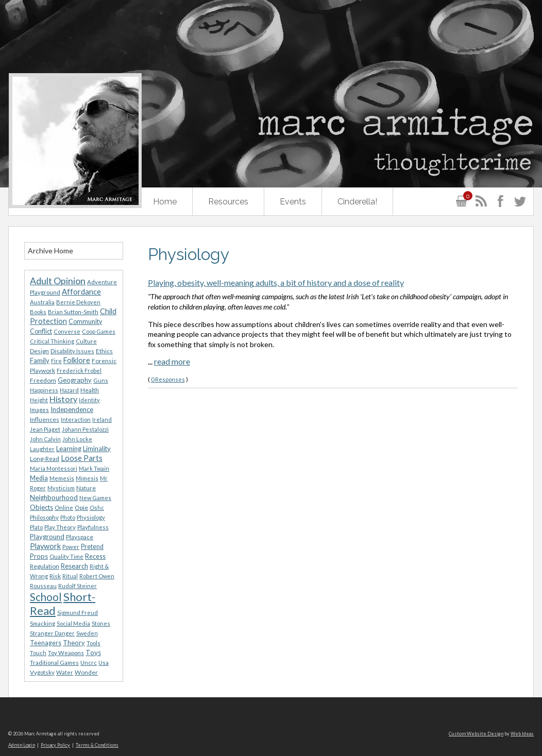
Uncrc (89, 663)
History (63, 399)
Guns (101, 380)
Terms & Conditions (97, 745)
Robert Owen (97, 576)
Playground (47, 537)
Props (39, 556)
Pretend (92, 547)
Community (85, 322)
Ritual (70, 576)
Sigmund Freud (78, 613)
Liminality (97, 449)
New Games (95, 498)
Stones (101, 623)
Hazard (69, 390)
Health (90, 390)
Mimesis (87, 478)
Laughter (42, 449)
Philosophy (44, 517)
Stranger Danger (52, 633)
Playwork (45, 546)
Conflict (41, 331)
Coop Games (99, 331)
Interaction (76, 419)
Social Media (73, 623)
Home (165, 202)
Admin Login (22, 745)
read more (172, 361)
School (46, 597)
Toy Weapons (66, 653)
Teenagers (46, 643)
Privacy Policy (55, 745)
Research (74, 566)
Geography (75, 380)
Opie (81, 508)
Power (71, 547)
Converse (67, 331)
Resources (228, 202)
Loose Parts (82, 458)
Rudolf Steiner (78, 586)
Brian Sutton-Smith (73, 312)
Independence (72, 409)
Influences (45, 419)
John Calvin (45, 439)
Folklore (77, 360)
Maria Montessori (54, 468)
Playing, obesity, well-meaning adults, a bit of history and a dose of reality (276, 282)
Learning (69, 449)
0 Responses (168, 379)
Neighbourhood (54, 497)
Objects (41, 507)
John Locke (77, 439)
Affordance (81, 291)
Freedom (43, 380)
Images (39, 410)
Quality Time (66, 556)
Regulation (45, 566)
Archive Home (50, 251)
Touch (38, 653)
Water (65, 672)
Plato (36, 527)
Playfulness (93, 527)
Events (293, 202)
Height (39, 400)
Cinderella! (357, 202)
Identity (89, 400)
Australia (42, 302)
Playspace (80, 537)
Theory (74, 643)
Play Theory (60, 527)
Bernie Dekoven (78, 302)
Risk (55, 576)
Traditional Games (54, 663)
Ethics (104, 351)
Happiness (44, 390)
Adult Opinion (58, 281)
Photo (68, 517)
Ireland (102, 419)
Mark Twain (94, 468)
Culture (86, 341)
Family (40, 360)
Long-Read (45, 459)
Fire (56, 361)
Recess (95, 556)
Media (39, 478)
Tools (94, 643)
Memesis (62, 478)
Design (39, 351)
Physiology (91, 517)
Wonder (86, 672)
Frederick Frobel (79, 371)
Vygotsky (42, 672)
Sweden (87, 633)
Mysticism (61, 488)
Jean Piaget (45, 429)
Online (64, 508)
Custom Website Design (476, 734)
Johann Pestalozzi (85, 429)
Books (38, 312)
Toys (93, 652)
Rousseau (43, 586)
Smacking (43, 623)
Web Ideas (522, 734)
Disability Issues (72, 351)
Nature (86, 488)
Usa (104, 663)
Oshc (97, 508)
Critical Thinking (52, 341)
